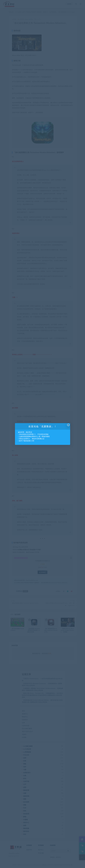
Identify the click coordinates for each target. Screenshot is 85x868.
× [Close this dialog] (68, 425)
